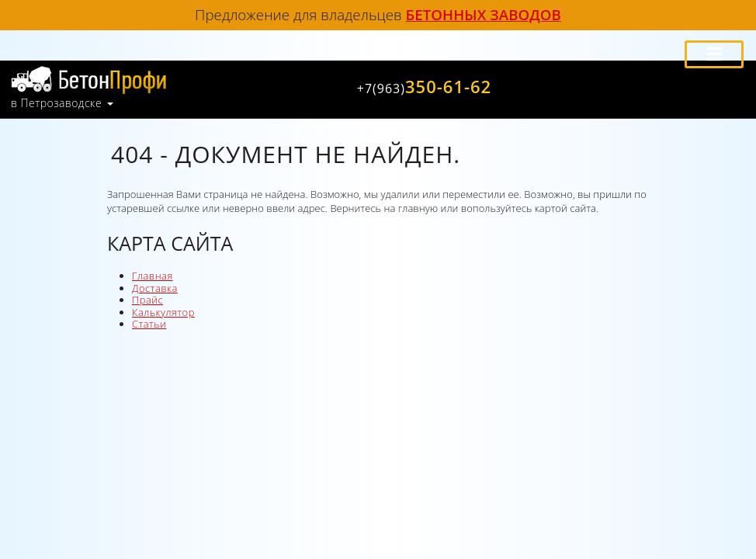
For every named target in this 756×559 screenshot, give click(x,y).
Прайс (147, 300)
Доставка (155, 288)
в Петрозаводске (56, 103)
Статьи (149, 324)
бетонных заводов (484, 14)
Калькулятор (163, 312)
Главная (153, 276)
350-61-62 (424, 86)
